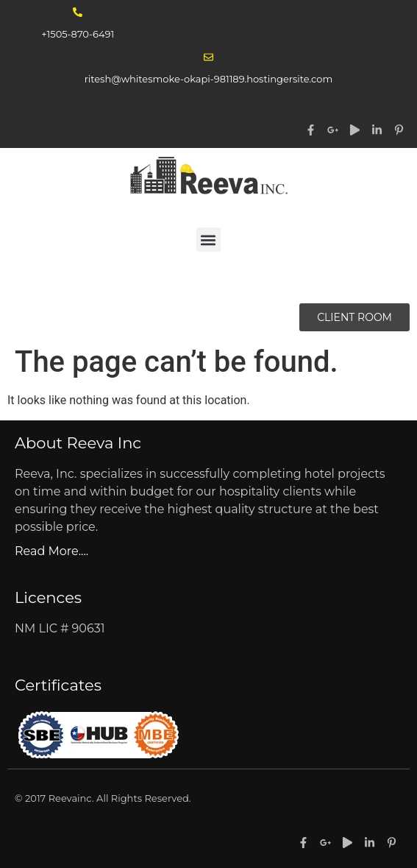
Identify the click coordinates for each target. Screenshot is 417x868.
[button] (208, 240)
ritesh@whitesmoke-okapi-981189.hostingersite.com (209, 79)
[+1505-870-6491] (78, 12)
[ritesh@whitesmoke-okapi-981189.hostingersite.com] (208, 57)
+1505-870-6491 (78, 34)
